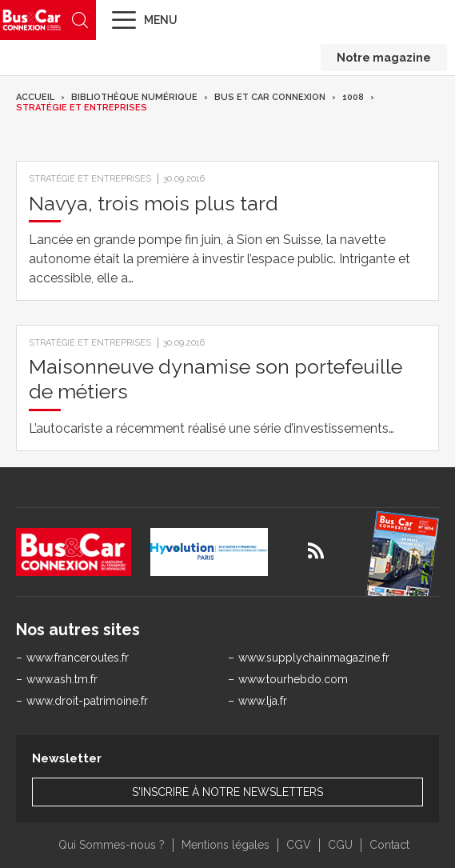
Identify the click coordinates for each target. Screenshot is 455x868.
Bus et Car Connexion (270, 97)
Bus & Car (32, 20)
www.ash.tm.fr (62, 679)
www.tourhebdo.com (293, 679)
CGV (299, 845)
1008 (353, 97)
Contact (389, 845)
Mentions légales (226, 845)
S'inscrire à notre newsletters (227, 792)
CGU (340, 845)
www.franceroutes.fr (78, 658)
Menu (161, 20)
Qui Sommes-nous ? (112, 845)
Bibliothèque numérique (134, 97)
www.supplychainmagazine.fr (314, 658)
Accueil (35, 97)
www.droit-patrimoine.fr (87, 701)
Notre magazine (384, 58)
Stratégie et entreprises (82, 108)
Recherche (80, 20)
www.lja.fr (263, 701)
